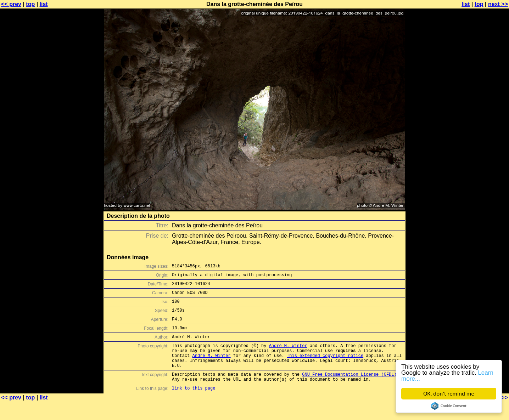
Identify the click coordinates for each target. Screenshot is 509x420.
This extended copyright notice (325, 368)
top (30, 4)
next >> (498, 4)
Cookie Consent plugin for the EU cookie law (449, 406)
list (44, 4)
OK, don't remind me (449, 394)
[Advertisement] (480, 175)
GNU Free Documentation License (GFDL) (349, 390)
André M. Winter (288, 356)
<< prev (11, 4)
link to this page (194, 406)
